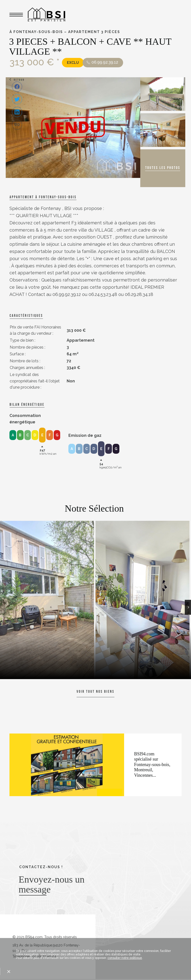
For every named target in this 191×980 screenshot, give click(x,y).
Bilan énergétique (27, 405)
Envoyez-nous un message (52, 884)
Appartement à (43, 197)
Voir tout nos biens (95, 692)
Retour (19, 80)
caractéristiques (26, 316)
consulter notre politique (125, 958)
